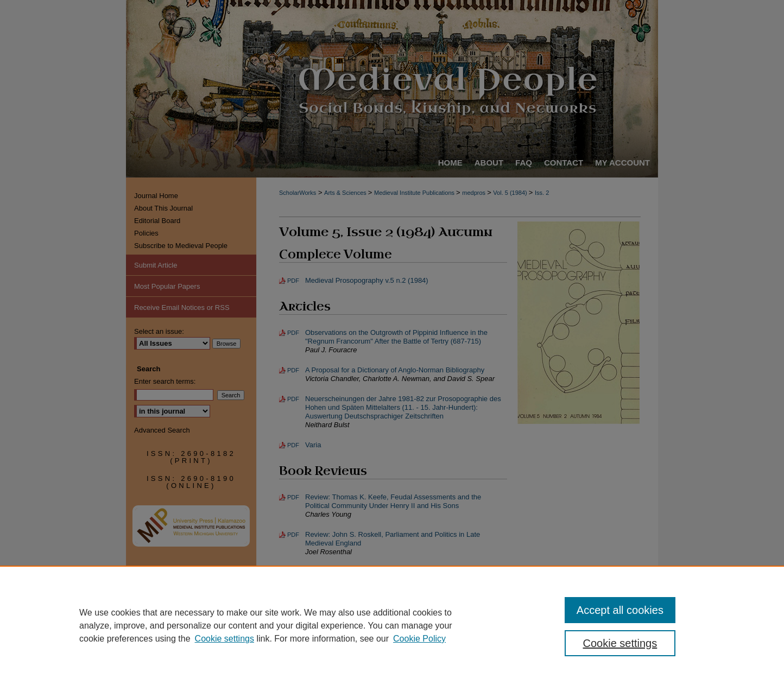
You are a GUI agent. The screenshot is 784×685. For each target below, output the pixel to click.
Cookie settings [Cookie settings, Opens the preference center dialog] (620, 643)
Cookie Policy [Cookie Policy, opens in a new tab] (419, 639)
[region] (392, 625)
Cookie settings (225, 639)
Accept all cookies (620, 610)
